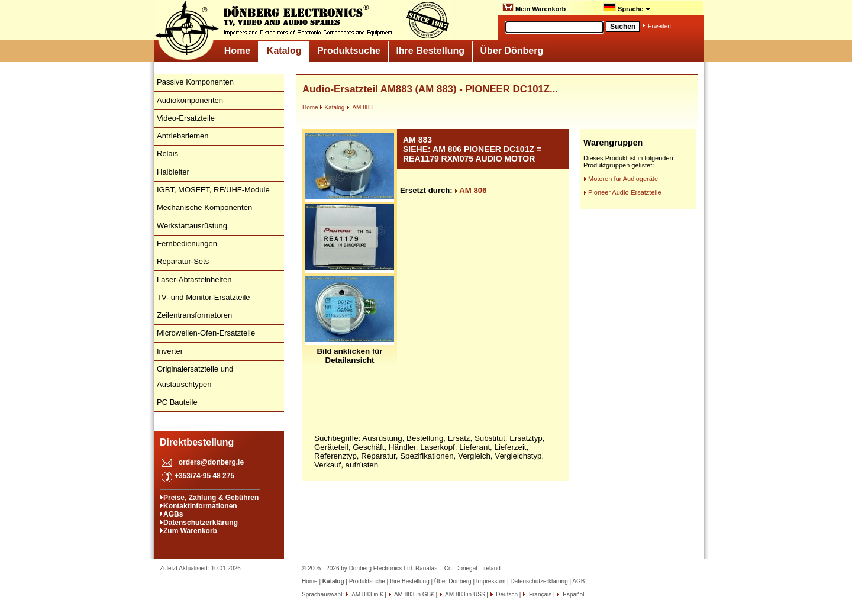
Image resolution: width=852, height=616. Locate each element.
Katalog (284, 51)
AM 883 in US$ (464, 594)
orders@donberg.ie (211, 462)
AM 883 (359, 107)
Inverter (170, 351)
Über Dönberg (512, 51)
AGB (578, 581)
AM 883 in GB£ (414, 594)
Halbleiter (173, 172)
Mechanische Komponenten (204, 207)
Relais (167, 154)
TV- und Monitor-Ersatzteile (204, 297)
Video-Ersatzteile (186, 118)
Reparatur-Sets (183, 261)
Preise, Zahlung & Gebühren (211, 498)
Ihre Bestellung (430, 51)
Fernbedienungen (187, 244)
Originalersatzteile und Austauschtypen (195, 377)
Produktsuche (349, 51)
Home (237, 51)
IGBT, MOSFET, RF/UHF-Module (213, 190)
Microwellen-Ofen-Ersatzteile (206, 333)
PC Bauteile (177, 402)
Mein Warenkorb (534, 8)
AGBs (173, 514)
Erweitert (659, 26)
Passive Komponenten (195, 82)
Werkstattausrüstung (192, 226)
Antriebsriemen (183, 136)
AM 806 (470, 190)
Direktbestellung (197, 442)
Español (572, 594)
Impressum (491, 581)
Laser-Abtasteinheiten (194, 280)
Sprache (627, 8)
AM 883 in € (367, 594)
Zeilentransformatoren (194, 315)
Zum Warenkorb (190, 531)
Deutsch (506, 594)
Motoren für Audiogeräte (623, 179)
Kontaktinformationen (200, 506)
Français (539, 594)
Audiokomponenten (190, 100)
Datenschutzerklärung (201, 523)
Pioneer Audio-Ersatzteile (625, 192)
